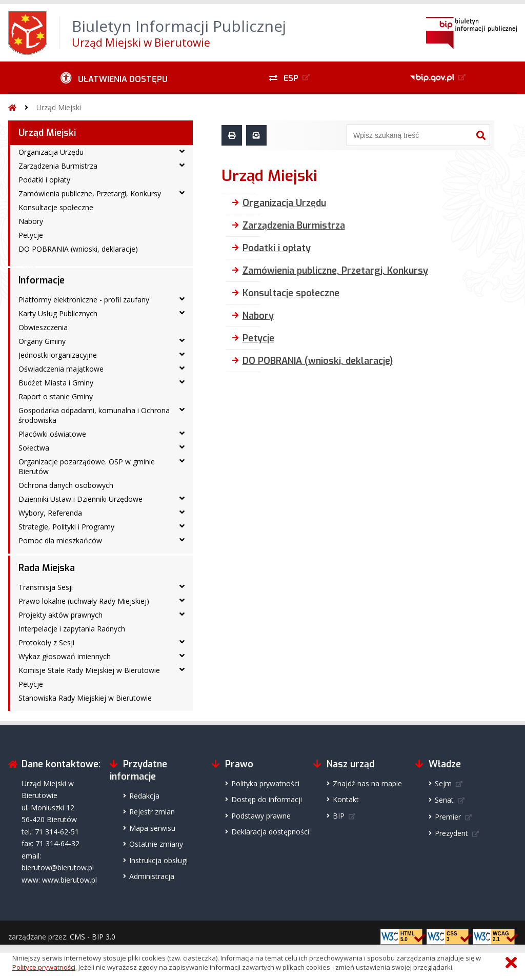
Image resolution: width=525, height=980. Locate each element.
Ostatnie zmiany (156, 844)
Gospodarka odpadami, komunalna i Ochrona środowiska (94, 415)
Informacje (42, 280)
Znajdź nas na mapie (367, 783)
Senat (444, 800)
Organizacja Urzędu (51, 152)
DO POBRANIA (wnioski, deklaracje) (78, 249)
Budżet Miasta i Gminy (56, 383)
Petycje (31, 235)
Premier (448, 817)
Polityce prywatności (44, 967)
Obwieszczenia (43, 327)
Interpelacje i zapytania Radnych (72, 629)
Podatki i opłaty (44, 180)
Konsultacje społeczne (56, 207)
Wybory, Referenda (50, 513)
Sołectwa (34, 448)
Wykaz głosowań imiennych (65, 656)
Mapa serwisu (152, 828)
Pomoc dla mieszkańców (60, 540)
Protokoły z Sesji (46, 642)
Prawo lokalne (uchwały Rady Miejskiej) (84, 601)
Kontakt (346, 799)
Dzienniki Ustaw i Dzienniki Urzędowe (80, 499)
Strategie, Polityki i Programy (66, 527)
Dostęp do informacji (267, 799)
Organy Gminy (42, 341)
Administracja (152, 876)
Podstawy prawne (261, 816)
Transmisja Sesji (46, 587)
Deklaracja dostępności (270, 832)
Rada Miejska (47, 568)
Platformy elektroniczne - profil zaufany (84, 300)
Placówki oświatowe (52, 434)
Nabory (31, 221)
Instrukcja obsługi (158, 860)
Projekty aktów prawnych (60, 615)
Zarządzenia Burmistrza (58, 166)
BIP (339, 816)
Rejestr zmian (152, 812)
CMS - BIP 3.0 (93, 937)
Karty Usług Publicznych (58, 313)
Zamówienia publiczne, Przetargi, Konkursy (90, 193)
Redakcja (144, 796)
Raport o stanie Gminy (56, 396)
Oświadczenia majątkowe (61, 369)
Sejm (443, 783)
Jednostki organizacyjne (58, 355)
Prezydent (451, 833)
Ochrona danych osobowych (66, 485)
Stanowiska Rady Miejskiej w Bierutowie (85, 698)
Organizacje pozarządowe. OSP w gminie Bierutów (87, 466)
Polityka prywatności (265, 783)
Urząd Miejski (59, 107)
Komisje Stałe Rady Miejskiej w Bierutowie (89, 670)
